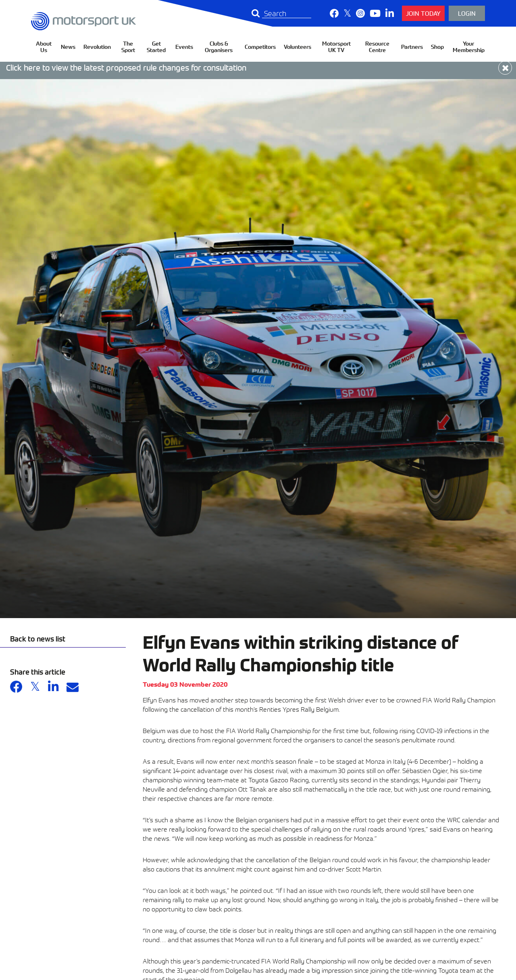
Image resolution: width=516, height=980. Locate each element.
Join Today (423, 13)
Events (184, 47)
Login (467, 13)
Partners (412, 47)
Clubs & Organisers (219, 47)
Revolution (97, 47)
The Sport (128, 47)
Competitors (260, 47)
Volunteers (298, 47)
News (68, 47)
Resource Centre (377, 47)
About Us (44, 47)
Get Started (156, 47)
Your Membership (469, 47)
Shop (437, 47)
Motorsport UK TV (336, 47)
